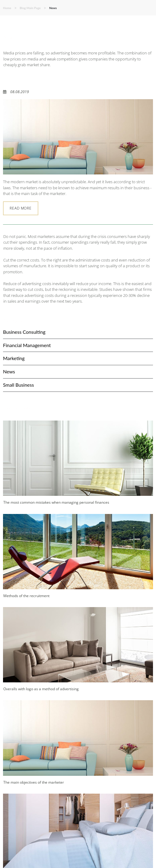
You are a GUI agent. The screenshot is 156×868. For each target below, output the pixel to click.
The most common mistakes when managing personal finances (56, 502)
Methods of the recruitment (26, 596)
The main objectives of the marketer (41, 81)
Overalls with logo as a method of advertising (41, 689)
